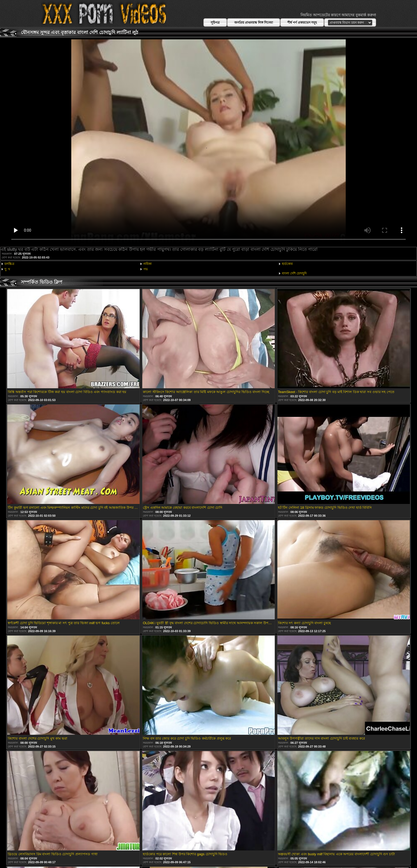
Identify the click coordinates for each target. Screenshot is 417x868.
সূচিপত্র (215, 23)
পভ (146, 269)
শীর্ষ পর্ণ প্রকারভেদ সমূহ (302, 23)
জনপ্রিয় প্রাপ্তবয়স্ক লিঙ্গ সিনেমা (254, 23)
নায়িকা (147, 264)
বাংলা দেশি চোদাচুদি (294, 273)
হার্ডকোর (287, 264)
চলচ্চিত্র (9, 264)
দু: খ (7, 269)
